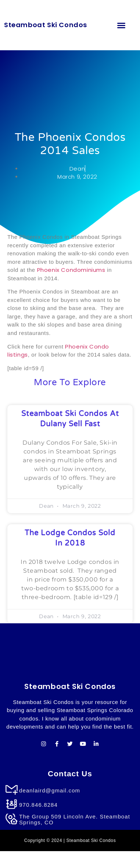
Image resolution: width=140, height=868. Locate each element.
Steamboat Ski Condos (46, 25)
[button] (121, 25)
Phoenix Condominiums (72, 270)
